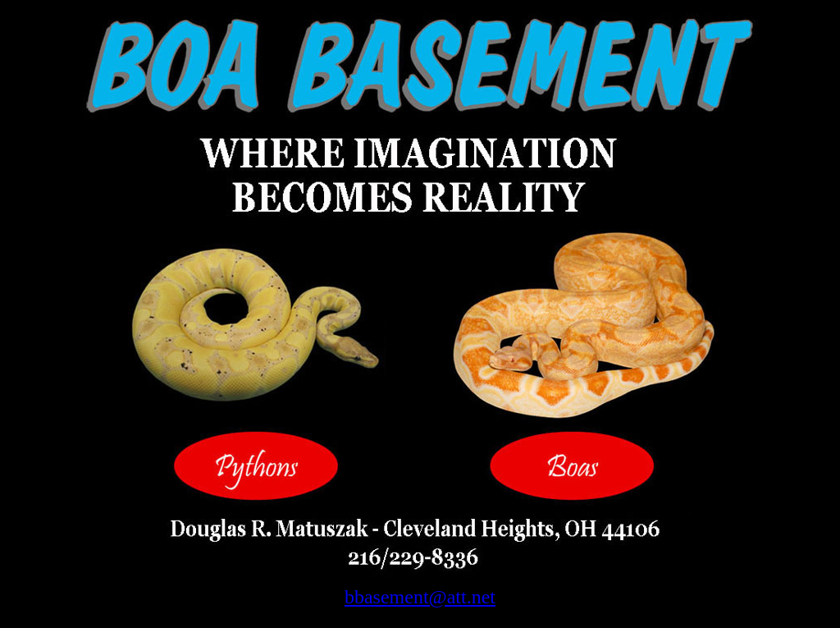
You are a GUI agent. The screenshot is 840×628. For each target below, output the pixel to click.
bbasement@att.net (420, 597)
